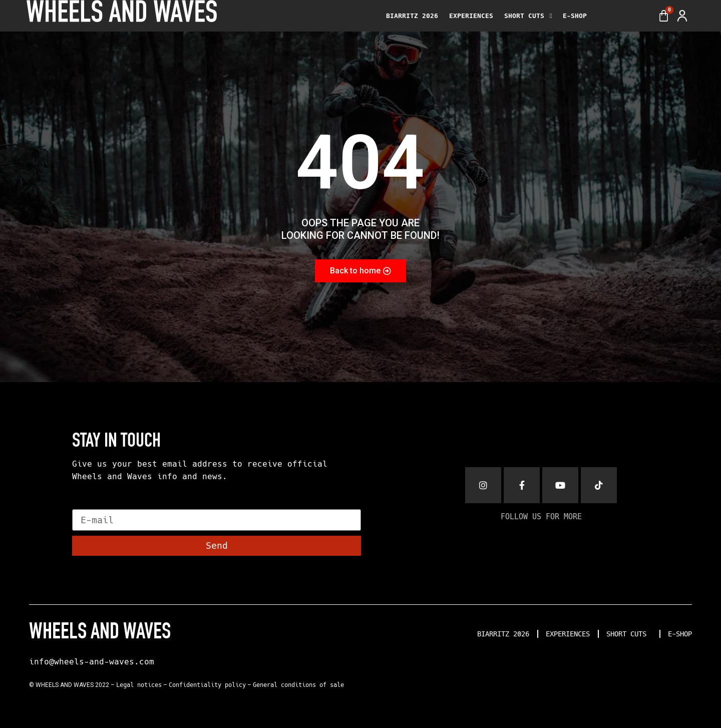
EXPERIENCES (471, 16)
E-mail (89, 505)
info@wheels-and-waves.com (92, 662)
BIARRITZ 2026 (412, 16)
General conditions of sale (298, 685)
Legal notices (139, 685)
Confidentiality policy (207, 685)
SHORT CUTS (528, 16)
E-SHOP (575, 16)
